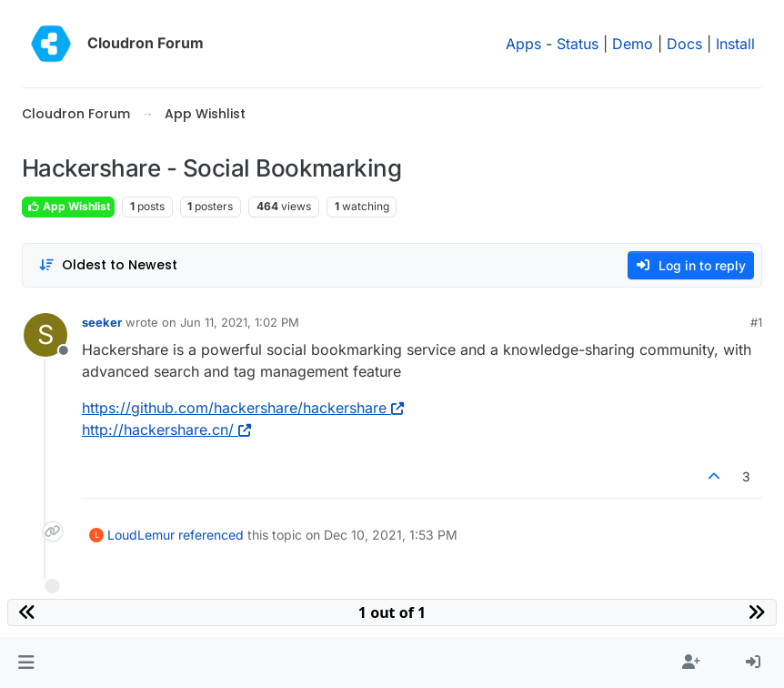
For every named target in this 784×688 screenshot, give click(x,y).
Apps (523, 44)
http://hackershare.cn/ (166, 430)
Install (735, 44)
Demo (633, 44)
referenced (211, 535)
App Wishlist (68, 206)
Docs (684, 44)
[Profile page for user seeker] (45, 335)
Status (578, 44)
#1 (756, 322)
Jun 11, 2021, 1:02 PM (240, 322)
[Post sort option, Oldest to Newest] (108, 265)
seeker (102, 322)
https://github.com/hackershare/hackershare (243, 408)
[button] (26, 663)
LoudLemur (141, 535)
